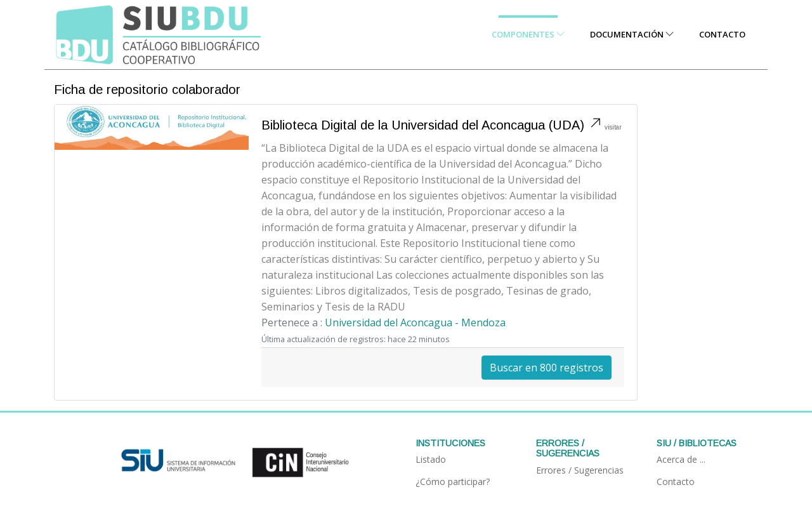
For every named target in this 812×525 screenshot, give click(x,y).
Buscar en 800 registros (547, 368)
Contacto (722, 34)
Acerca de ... (681, 459)
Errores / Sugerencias (580, 470)
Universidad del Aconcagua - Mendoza (415, 322)
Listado (431, 459)
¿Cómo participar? (453, 482)
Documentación (632, 34)
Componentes (528, 34)
